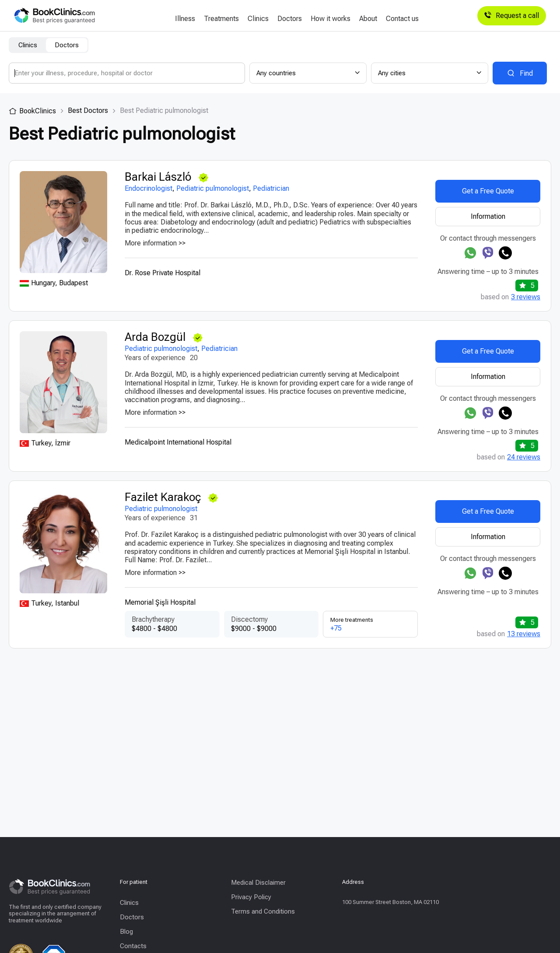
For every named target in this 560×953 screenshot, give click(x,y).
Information (488, 216)
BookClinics (32, 111)
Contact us (402, 19)
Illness (185, 19)
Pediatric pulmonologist (213, 188)
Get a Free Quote (488, 191)
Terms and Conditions (263, 911)
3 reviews (526, 297)
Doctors (290, 19)
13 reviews (524, 634)
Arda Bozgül (156, 337)
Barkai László (159, 177)
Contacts (133, 946)
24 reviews (524, 457)
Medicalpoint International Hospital (178, 442)
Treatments (221, 19)
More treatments (370, 624)
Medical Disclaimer (258, 883)
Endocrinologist (149, 188)
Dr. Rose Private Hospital (163, 273)
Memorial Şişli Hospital (160, 602)
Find (526, 73)
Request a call (512, 16)
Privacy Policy (251, 897)
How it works (331, 19)
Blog (126, 932)
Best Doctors (88, 110)
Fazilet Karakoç (164, 497)
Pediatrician (271, 188)
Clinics (258, 19)
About (368, 19)
